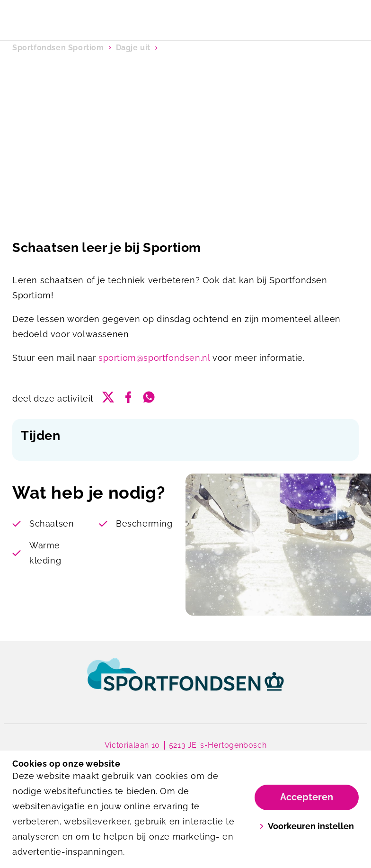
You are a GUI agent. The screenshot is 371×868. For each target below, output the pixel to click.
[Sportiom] (99, 17)
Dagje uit (133, 48)
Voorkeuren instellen (307, 826)
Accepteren (307, 797)
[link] (185, 683)
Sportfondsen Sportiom (58, 48)
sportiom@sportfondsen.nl (154, 358)
